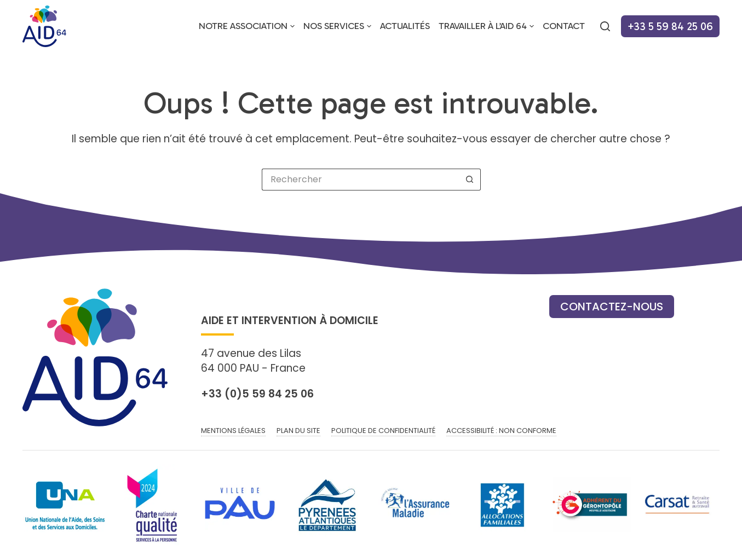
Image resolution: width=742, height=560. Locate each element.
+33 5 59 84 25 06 (670, 26)
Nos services (340, 26)
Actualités (405, 26)
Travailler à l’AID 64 (488, 26)
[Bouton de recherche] (470, 180)
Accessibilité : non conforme (501, 431)
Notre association (249, 26)
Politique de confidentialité (383, 431)
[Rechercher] (605, 26)
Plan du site (298, 431)
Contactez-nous (612, 307)
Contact (564, 26)
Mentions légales (233, 431)
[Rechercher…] (360, 180)
